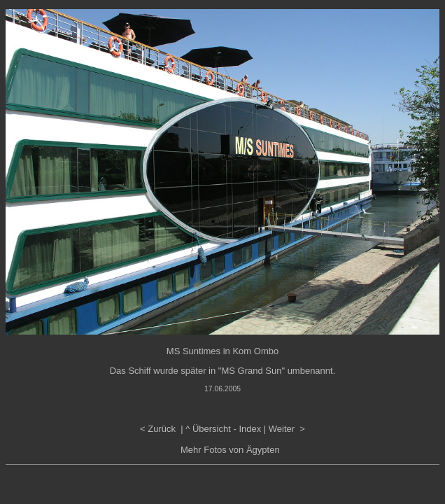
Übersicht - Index (227, 429)
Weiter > (287, 429)
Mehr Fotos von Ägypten (230, 450)
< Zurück (159, 429)
